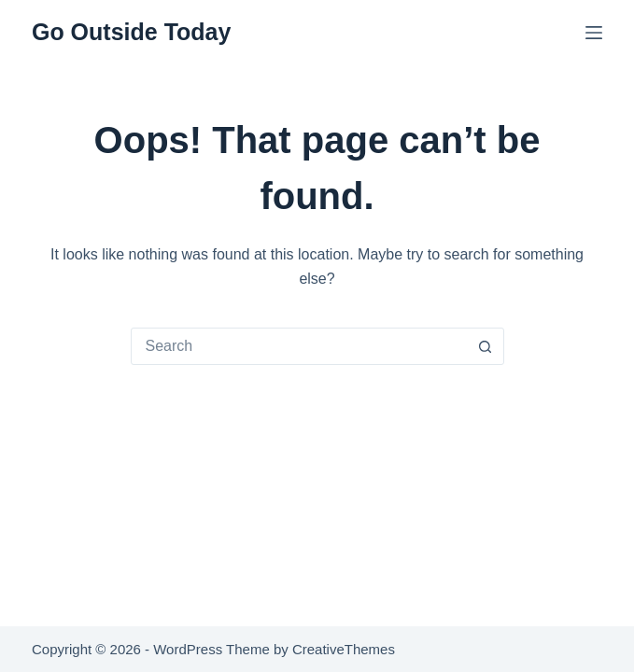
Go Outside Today (131, 32)
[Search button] (486, 346)
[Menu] (594, 33)
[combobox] (300, 346)
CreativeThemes (344, 649)
